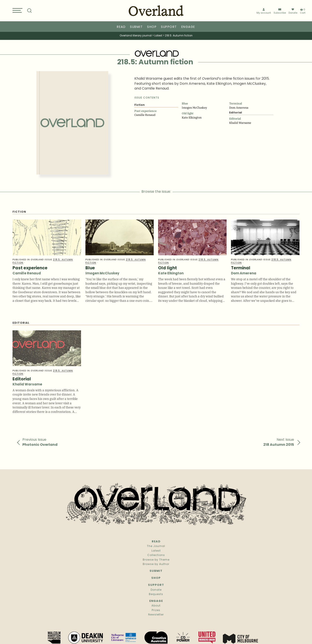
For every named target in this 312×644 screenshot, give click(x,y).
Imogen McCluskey (102, 274)
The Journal (156, 546)
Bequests (156, 594)
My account (264, 12)
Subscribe (280, 12)
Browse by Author (156, 564)
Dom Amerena (244, 274)
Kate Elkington (171, 274)
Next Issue (279, 442)
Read (121, 27)
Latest (156, 551)
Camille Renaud (27, 274)
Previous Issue (40, 442)
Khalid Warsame (27, 385)
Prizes (156, 610)
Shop (152, 27)
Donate (293, 11)
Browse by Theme (156, 560)
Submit (136, 27)
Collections (156, 555)
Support (169, 27)
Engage (188, 27)
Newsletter (156, 615)
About (156, 606)
